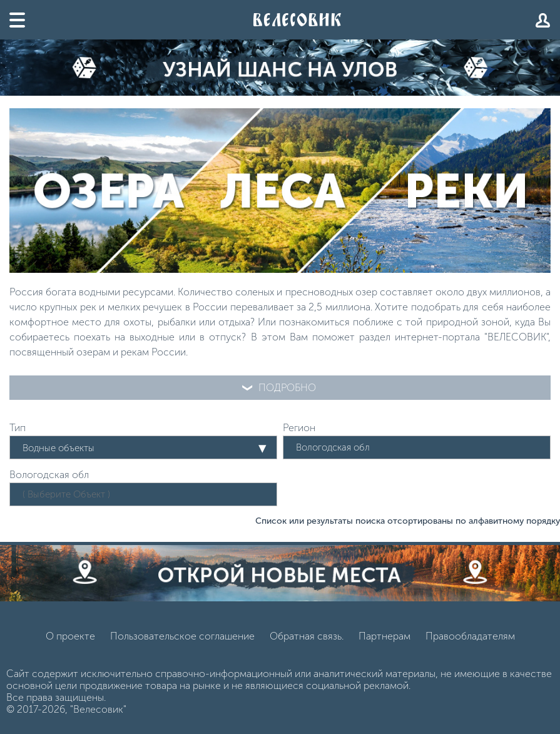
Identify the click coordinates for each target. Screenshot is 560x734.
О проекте (70, 636)
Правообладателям (470, 636)
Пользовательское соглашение (182, 636)
